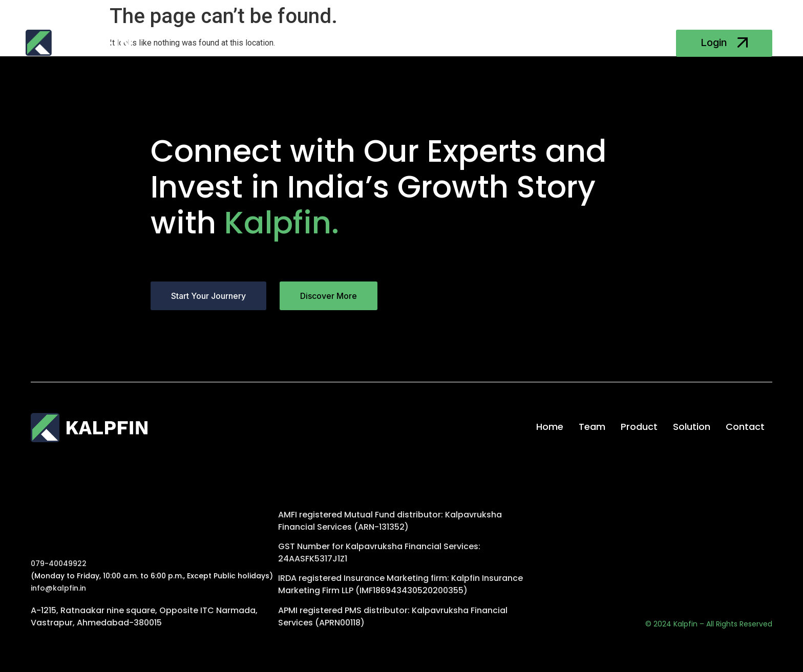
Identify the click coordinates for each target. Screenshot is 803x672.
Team (344, 44)
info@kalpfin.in (58, 588)
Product (389, 44)
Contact (492, 44)
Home (302, 44)
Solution (441, 44)
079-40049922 (59, 563)
